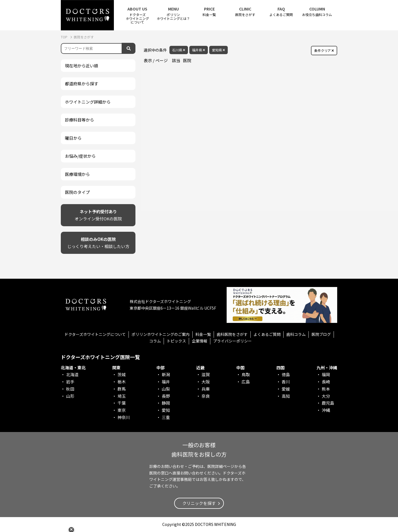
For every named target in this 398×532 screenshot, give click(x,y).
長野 (166, 396)
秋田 (70, 389)
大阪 (206, 382)
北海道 (72, 374)
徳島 (286, 374)
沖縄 (326, 410)
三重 (166, 417)
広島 (246, 382)
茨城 (122, 374)
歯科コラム (296, 334)
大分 (326, 396)
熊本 (326, 389)
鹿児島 (328, 403)
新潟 (166, 374)
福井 (166, 382)
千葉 (122, 403)
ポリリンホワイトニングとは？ (173, 14)
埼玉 (122, 396)
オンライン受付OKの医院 (98, 215)
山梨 (166, 389)
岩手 (70, 382)
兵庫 (206, 389)
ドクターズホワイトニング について (137, 15)
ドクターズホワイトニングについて (95, 334)
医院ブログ (321, 334)
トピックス (176, 341)
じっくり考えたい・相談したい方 (98, 242)
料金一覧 (209, 12)
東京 (122, 410)
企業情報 (200, 341)
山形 (70, 396)
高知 (286, 396)
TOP (65, 37)
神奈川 (124, 417)
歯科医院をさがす (232, 334)
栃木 (122, 382)
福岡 (326, 374)
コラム (155, 341)
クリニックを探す (199, 503)
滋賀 (206, 374)
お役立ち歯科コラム (317, 12)
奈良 (206, 396)
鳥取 (246, 374)
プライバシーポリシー (232, 341)
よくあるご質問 (281, 12)
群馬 (122, 389)
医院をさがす (245, 12)
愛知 (166, 410)
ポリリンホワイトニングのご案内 (161, 334)
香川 (286, 382)
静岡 (166, 403)
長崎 (326, 382)
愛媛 (286, 389)
